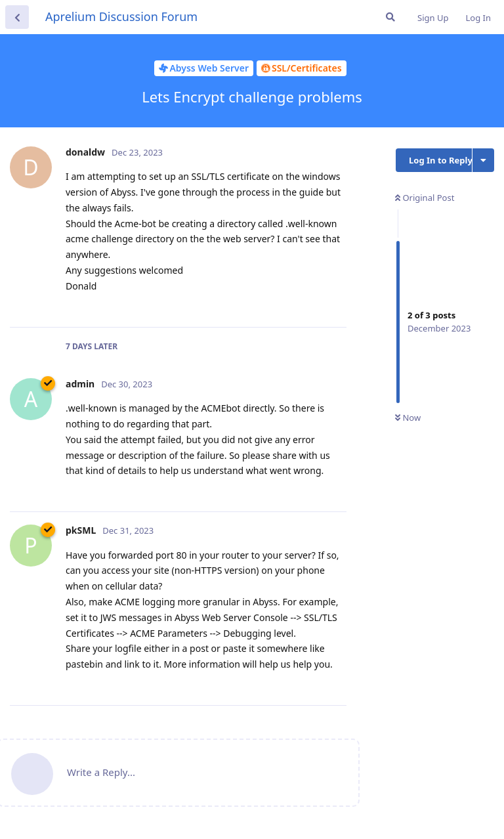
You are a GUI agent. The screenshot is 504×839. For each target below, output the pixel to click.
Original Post (425, 198)
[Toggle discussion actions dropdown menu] (483, 160)
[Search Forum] (390, 17)
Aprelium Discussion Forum (121, 16)
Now (408, 418)
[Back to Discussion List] (17, 17)
